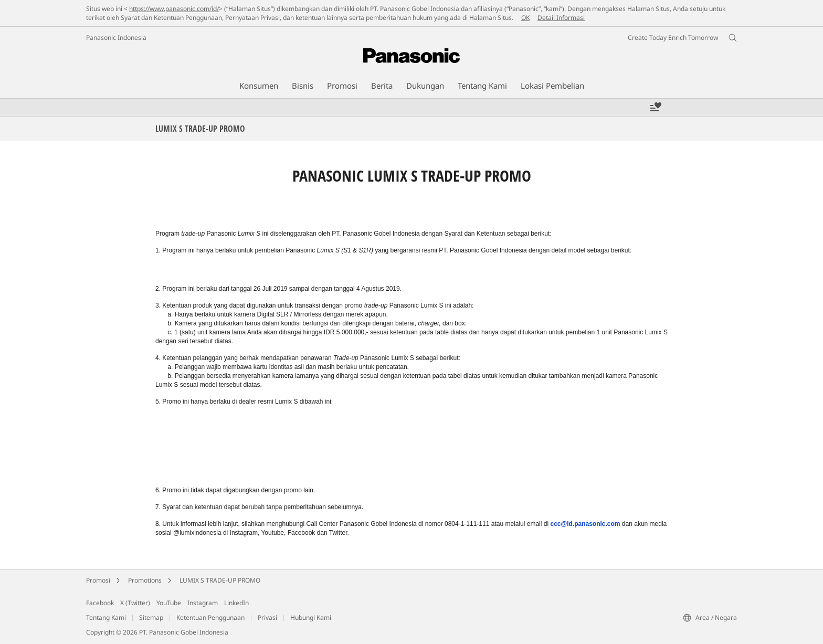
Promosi (98, 580)
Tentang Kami (106, 617)
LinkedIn (236, 603)
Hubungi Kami (311, 617)
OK (525, 18)
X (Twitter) (135, 603)
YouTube (169, 603)
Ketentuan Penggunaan (210, 617)
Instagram (203, 603)
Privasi (267, 617)
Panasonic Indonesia (116, 38)
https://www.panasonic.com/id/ (174, 9)
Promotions (145, 580)
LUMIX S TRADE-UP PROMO (220, 580)
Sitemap (151, 617)
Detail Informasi (561, 18)
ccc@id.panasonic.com (585, 524)
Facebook (100, 603)
